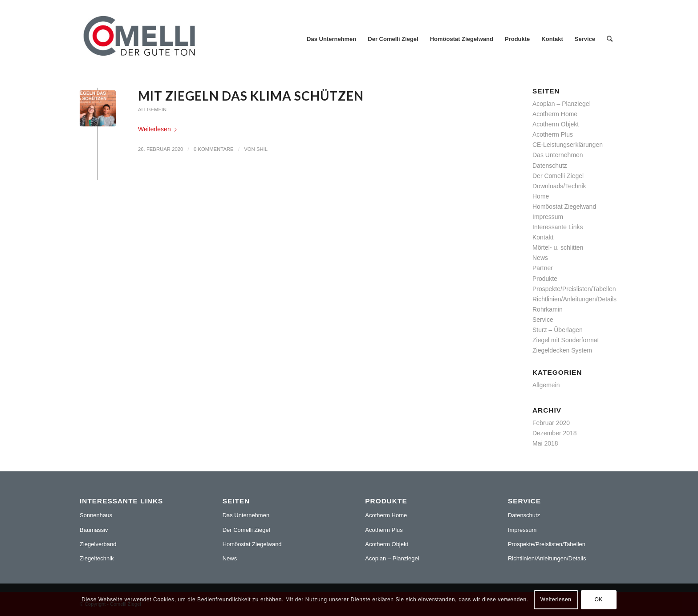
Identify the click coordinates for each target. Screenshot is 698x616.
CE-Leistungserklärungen (568, 145)
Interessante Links (558, 227)
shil (262, 149)
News (540, 258)
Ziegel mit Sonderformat (566, 340)
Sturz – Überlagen (558, 330)
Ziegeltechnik (97, 558)
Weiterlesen (159, 129)
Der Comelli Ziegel (558, 176)
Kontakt (543, 237)
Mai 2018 (545, 443)
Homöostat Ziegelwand (564, 207)
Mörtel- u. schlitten (558, 247)
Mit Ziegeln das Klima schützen (251, 96)
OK (599, 600)
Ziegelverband (98, 544)
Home (541, 196)
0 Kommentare (214, 149)
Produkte (545, 279)
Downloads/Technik (559, 186)
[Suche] (610, 39)
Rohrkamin (548, 309)
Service (543, 320)
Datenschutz (550, 166)
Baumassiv (94, 530)
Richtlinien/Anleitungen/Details (574, 299)
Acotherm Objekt (556, 124)
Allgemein (152, 109)
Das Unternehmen (558, 155)
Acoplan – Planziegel (562, 104)
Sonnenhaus (96, 515)
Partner (543, 268)
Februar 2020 (551, 423)
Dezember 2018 (555, 433)
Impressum (548, 217)
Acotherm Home (555, 114)
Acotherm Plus (553, 134)
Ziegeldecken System (562, 350)
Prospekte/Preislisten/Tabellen (574, 289)
